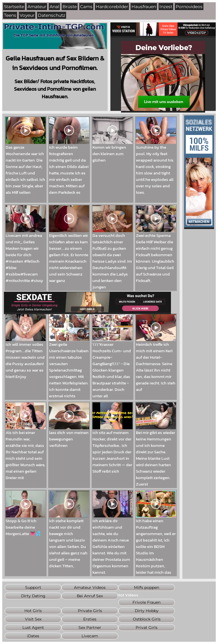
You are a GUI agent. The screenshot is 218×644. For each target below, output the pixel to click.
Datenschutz (52, 15)
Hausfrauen (144, 7)
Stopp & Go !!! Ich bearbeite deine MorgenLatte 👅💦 (26, 525)
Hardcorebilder (112, 7)
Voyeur (27, 15)
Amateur (37, 7)
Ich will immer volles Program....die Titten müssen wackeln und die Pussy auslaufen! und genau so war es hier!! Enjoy (26, 358)
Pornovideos (189, 7)
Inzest (166, 7)
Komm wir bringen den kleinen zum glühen (113, 151)
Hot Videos (128, 595)
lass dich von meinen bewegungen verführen (69, 437)
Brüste (70, 7)
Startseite (14, 7)
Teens (10, 15)
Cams (86, 7)
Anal (54, 7)
